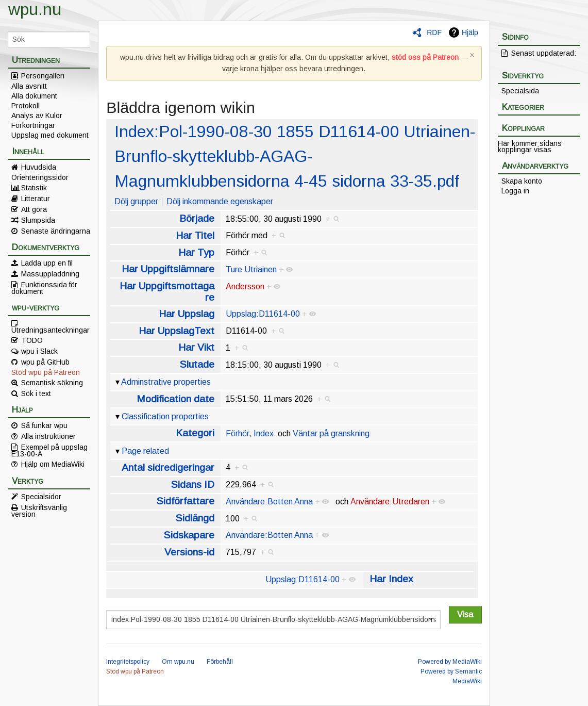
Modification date (175, 399)
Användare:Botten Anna (269, 502)
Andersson (245, 286)
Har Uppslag (187, 314)
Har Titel (195, 235)
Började (197, 218)
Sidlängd (195, 518)
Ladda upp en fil (47, 263)
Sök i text (36, 393)
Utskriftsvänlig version (39, 511)
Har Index (391, 579)
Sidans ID (193, 485)
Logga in (515, 191)
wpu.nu (35, 9)
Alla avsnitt (29, 86)
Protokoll (26, 106)
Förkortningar (33, 125)
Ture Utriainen (251, 269)
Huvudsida (39, 167)
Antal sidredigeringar (168, 467)
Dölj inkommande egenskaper (220, 201)
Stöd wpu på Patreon (46, 372)
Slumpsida (38, 220)
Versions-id (189, 552)
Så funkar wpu (44, 425)
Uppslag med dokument (50, 135)
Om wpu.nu (178, 662)
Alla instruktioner (48, 436)
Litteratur (36, 199)
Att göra (34, 209)
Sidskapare (189, 535)
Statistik (34, 188)
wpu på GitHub (45, 362)
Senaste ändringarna (56, 231)
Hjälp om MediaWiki (53, 464)
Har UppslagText (177, 331)
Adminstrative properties (166, 382)
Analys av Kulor (37, 116)
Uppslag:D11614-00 (263, 314)
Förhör (237, 433)
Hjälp (470, 32)
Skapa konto (522, 181)
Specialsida (520, 91)
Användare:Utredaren (390, 502)
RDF (434, 32)
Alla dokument (34, 96)
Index (264, 433)
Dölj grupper (136, 201)
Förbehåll (220, 662)
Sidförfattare (186, 501)
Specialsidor (41, 497)
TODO (32, 340)
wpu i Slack (39, 351)
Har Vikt (196, 347)
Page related (145, 451)
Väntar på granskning (331, 433)
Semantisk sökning (52, 383)
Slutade (197, 364)
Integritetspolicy (128, 662)
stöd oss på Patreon (425, 57)
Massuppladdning (50, 274)
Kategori (195, 433)
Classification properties (165, 416)
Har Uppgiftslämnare (168, 269)
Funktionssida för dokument (44, 288)
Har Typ (196, 252)
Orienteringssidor (40, 177)
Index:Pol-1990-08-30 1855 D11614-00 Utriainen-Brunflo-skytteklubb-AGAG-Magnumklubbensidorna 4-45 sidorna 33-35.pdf (295, 156)
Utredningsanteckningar (51, 330)
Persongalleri (43, 76)
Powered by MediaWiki (450, 662)
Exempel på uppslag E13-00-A (49, 450)
